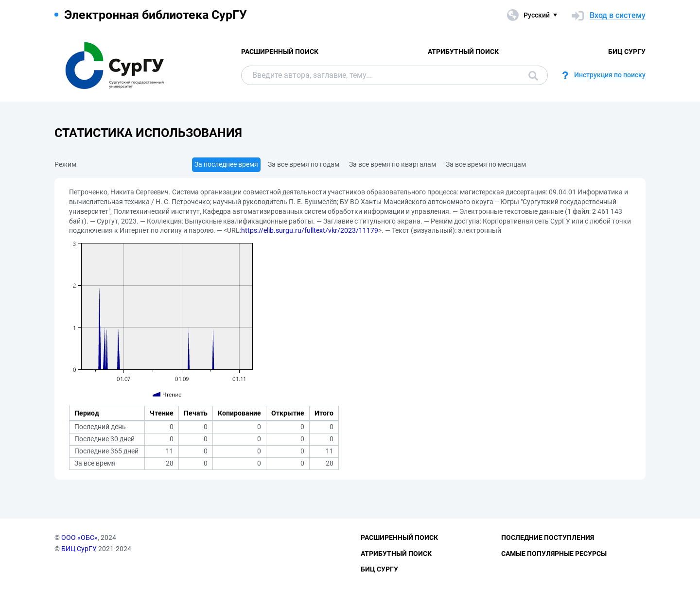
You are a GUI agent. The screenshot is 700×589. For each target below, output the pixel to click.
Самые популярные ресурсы (554, 554)
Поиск (533, 76)
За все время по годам (304, 164)
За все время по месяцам (486, 164)
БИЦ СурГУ (627, 52)
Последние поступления (548, 537)
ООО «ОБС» (79, 537)
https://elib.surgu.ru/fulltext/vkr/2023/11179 (310, 230)
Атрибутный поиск (463, 52)
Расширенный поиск (280, 52)
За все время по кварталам (393, 164)
